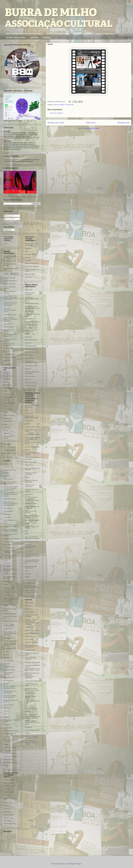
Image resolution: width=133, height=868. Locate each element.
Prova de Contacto (10, 447)
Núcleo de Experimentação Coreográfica (30, 546)
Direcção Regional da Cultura (32, 454)
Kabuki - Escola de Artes (9, 645)
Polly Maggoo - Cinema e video (11, 721)
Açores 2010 (29, 311)
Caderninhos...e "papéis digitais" (32, 315)
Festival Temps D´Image (31, 697)
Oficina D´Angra (9, 348)
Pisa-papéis (7, 444)
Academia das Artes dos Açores (10, 257)
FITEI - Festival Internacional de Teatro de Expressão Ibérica (33, 716)
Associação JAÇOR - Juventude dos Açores (32, 307)
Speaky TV (7, 744)
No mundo (7, 812)
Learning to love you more (10, 799)
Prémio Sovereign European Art (31, 567)
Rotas (5, 351)
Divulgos (6, 581)
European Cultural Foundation (31, 474)
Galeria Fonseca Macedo (9, 331)
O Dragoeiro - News (31, 366)
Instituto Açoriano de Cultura (32, 270)
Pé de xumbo (8, 728)
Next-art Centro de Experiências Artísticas (32, 538)
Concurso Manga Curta (32, 447)
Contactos (47, 38)
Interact (6, 406)
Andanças (28, 609)
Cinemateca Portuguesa (11, 539)
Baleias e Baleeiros (10, 284)
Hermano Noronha (31, 340)
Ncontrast (7, 427)
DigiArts (28, 450)
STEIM (27, 577)
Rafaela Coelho (30, 376)
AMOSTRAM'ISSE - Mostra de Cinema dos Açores (24, 34)
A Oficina (6, 467)
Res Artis (28, 574)
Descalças (28, 260)
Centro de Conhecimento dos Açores (10, 310)
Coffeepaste (8, 545)
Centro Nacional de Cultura (31, 431)
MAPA (27, 523)
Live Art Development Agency (32, 516)
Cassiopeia (7, 517)
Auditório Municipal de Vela (11, 269)
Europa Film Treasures (11, 592)
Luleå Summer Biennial (32, 520)
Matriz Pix (7, 658)
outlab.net (7, 708)
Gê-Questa (7, 629)
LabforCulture (8, 409)
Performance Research (11, 441)
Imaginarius (29, 727)
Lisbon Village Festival (32, 730)
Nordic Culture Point (31, 542)
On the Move (29, 551)
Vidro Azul (7, 360)
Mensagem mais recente (56, 123)
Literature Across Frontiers (31, 512)
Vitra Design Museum (10, 762)
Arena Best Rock (30, 612)
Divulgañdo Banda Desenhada (9, 578)
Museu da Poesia (9, 667)
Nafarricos (7, 809)
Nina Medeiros (30, 358)
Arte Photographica (10, 780)
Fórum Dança (29, 494)
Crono (5, 560)
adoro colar (29, 290)
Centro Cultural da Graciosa (9, 292)
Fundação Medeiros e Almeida (32, 490)
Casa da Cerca (8, 508)
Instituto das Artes (9, 638)
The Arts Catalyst (9, 753)
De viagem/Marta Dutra (33, 322)
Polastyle (7, 717)
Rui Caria (28, 379)
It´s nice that (7, 795)
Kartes (6, 652)
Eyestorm (7, 595)
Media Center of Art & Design (32, 527)
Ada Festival (29, 603)
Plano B (6, 711)
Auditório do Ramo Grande (10, 265)
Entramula (28, 328)
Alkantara (28, 606)
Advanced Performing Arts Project (32, 406)
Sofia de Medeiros (31, 382)
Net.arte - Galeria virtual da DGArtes (10, 687)
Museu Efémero (9, 677)
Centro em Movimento (32, 427)
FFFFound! (7, 789)
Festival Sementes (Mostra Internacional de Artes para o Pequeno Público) (32, 691)
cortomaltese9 (30, 319)
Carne (5, 391)
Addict (6, 244)
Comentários (10, 219)
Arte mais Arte (8, 261)
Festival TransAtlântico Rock (33, 702)
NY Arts (6, 430)
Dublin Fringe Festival (32, 633)
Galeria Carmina (9, 327)
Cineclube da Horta (31, 254)
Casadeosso (7, 514)
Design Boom (8, 566)
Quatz (27, 571)
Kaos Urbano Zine (9, 649)
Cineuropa (7, 542)
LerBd (5, 655)
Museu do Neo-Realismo (8, 674)
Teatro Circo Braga (10, 747)
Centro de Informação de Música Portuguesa (11, 530)
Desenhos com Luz (31, 325)
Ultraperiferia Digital (10, 756)
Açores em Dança (9, 278)
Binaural (28, 424)
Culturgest (7, 563)
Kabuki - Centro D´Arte (11, 641)
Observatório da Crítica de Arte (11, 701)
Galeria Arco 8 (8, 324)
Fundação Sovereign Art (10, 617)
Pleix (5, 714)
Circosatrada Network (32, 434)
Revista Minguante (9, 450)
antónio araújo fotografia (30, 293)
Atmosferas (29, 421)
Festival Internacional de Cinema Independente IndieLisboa (32, 675)
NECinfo (6, 683)
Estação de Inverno (10, 786)
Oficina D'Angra (9, 705)
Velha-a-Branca (9, 759)
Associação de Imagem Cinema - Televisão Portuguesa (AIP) (11, 488)
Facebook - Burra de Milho (15, 38)
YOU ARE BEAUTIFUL (10, 824)
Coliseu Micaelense (10, 315)
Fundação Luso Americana (30, 486)
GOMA (27, 334)
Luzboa (27, 733)
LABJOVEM (34, 38)
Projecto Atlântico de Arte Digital (32, 372)
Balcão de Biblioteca (10, 281)
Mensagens (9, 216)
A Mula (6, 464)
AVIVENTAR (7, 385)
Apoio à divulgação (59, 105)
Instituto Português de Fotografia (32, 507)
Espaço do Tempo (31, 462)
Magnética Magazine (32, 349)
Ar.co (27, 410)
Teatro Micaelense (10, 357)
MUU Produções (9, 680)
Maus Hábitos (8, 661)
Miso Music (7, 664)
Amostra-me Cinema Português (58, 34)
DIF (5, 400)
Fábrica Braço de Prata (11, 621)
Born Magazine (8, 388)
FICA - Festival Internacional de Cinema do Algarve (31, 707)
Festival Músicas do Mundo (31, 685)
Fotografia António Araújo (10, 610)
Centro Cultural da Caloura (9, 288)
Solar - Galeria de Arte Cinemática (11, 740)
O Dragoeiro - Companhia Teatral (31, 362)
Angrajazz (28, 248)
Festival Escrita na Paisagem (31, 659)
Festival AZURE (30, 650)
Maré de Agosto (30, 274)
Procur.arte (7, 725)
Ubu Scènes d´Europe (10, 453)
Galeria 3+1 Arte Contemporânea (9, 625)
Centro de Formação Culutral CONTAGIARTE (11, 526)
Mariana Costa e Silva (32, 352)
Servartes (7, 737)
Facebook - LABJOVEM (83, 34)
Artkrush (6, 382)
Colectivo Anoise (9, 548)
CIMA (27, 251)
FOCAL (27, 477)
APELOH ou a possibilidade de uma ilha (32, 299)
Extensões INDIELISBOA (105, 34)
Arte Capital (7, 379)
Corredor (28, 257)
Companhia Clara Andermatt (9, 552)
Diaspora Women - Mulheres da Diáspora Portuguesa (10, 319)
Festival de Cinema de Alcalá (32, 654)
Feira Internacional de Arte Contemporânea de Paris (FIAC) (11, 600)
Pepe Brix (28, 369)
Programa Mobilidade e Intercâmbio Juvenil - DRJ (32, 562)
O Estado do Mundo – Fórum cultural (10, 696)
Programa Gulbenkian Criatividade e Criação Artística (32, 555)
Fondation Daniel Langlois (9, 605)
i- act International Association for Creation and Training (32, 499)
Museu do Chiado (9, 670)
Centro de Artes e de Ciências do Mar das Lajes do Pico (10, 304)
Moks (27, 534)
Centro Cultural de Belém (10, 521)
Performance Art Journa (9, 437)
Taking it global (9, 815)
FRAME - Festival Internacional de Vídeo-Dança (33, 723)
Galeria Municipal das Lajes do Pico (10, 335)
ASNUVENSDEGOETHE (32, 304)
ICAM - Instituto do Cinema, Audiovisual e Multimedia (11, 633)
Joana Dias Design (31, 346)
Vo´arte (6, 766)
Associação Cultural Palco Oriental (10, 483)
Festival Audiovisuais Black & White (32, 646)
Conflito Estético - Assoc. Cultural (10, 556)
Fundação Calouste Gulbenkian (31, 481)
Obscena (6, 433)
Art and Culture (8, 376)
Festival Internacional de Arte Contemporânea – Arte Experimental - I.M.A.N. (32, 668)
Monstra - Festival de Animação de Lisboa (32, 737)
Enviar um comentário (57, 113)
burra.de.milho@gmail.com (12, 160)
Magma (6, 412)
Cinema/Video (70, 105)
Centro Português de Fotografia (10, 535)
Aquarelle (7, 476)
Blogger (79, 864)
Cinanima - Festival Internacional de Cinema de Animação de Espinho (32, 622)
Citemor (28, 627)
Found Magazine (9, 792)
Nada (5, 424)
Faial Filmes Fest (30, 636)
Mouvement (7, 418)
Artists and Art (8, 479)
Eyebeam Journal (9, 403)
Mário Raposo (29, 355)
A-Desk (6, 373)
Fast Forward (29, 639)
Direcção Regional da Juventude (10, 570)
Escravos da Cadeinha (32, 266)
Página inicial (91, 123)
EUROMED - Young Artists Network (9, 588)
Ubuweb (6, 818)
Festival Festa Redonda (33, 662)
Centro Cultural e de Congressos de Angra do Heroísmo (10, 298)
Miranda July (8, 803)
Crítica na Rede (8, 397)
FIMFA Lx (28, 712)
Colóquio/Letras (9, 394)
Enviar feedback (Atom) (92, 128)
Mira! (26, 531)
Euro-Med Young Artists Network (33, 469)
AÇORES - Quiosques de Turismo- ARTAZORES (11, 274)
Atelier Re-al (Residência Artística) (32, 417)
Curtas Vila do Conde (32, 630)
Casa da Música (8, 511)
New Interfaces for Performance (10, 692)
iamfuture (28, 343)
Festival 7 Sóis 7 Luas (32, 642)
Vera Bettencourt (31, 385)
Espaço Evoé (29, 465)
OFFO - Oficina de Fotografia (9, 344)
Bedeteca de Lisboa (10, 499)
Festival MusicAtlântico (33, 681)
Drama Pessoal (8, 783)
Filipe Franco (29, 331)
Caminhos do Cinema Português (32, 616)
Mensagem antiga (123, 123)
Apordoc (6, 473)
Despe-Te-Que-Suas (32, 263)
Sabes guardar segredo (11, 731)
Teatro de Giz (8, 750)
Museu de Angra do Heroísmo (10, 340)
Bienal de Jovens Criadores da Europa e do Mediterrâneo (11, 504)
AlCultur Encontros (10, 470)
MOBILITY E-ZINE (9, 415)
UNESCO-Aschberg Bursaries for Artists (31, 587)
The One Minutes (30, 583)
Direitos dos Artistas (10, 574)
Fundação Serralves (10, 613)
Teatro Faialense (9, 354)
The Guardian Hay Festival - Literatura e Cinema (32, 742)
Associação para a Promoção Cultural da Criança (11, 494)
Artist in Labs (29, 413)
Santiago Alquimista (10, 734)
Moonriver (7, 806)
